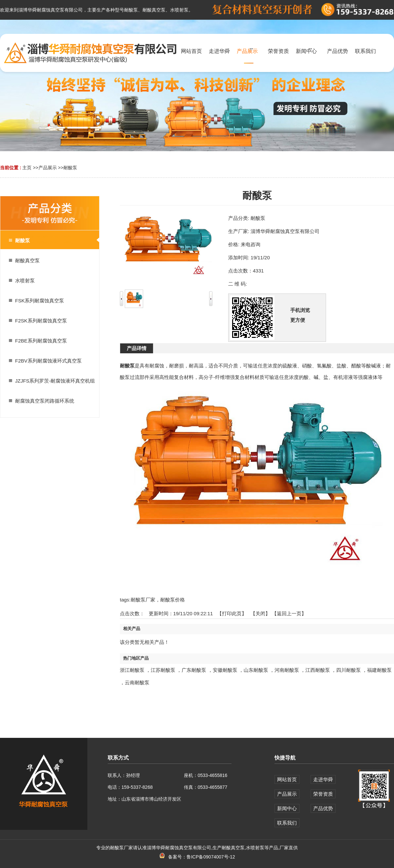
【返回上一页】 (289, 613)
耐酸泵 (70, 168)
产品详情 (137, 348)
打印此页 (232, 613)
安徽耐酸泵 (225, 670)
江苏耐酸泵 (163, 670)
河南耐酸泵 (287, 670)
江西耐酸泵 (318, 670)
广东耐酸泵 (194, 670)
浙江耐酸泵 (132, 670)
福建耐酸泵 (379, 670)
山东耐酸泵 (256, 670)
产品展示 (48, 168)
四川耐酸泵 (349, 670)
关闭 (260, 613)
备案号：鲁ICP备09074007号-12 (197, 857)
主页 (27, 168)
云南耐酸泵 (137, 682)
